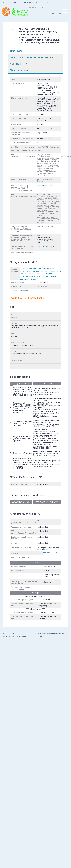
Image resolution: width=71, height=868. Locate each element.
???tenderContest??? (52, 552)
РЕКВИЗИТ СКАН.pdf (46, 247)
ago (11, 29)
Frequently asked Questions (37, 2)
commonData (16, 51)
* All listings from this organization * (28, 298)
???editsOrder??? (18, 64)
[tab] (36, 51)
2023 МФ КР (10, 634)
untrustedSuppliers (11, 2)
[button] (36, 366)
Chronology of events (20, 70)
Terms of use (9, 636)
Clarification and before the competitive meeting (33, 57)
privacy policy (21, 636)
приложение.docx (44, 185)
